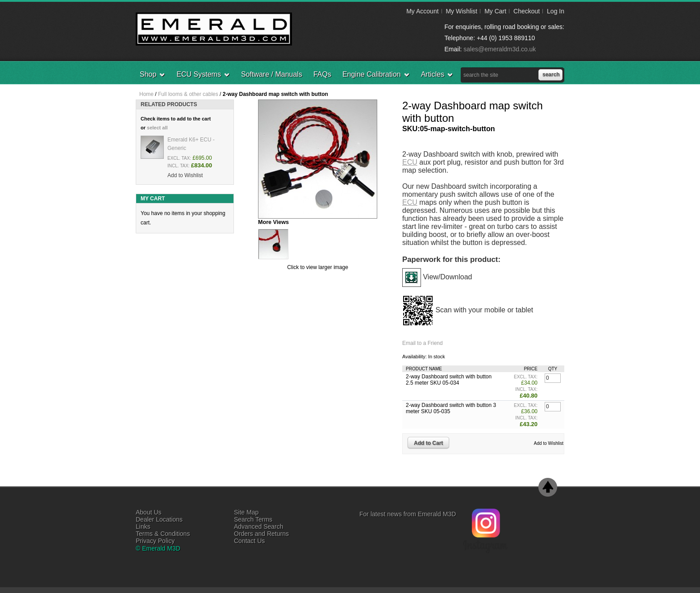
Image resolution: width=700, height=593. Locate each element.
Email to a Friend (423, 343)
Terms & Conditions (163, 534)
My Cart (495, 11)
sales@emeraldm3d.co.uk (500, 49)
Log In (556, 11)
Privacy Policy (155, 541)
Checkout (527, 11)
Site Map (246, 512)
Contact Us (249, 541)
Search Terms (253, 519)
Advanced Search (259, 527)
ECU (410, 162)
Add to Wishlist (549, 443)
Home (146, 94)
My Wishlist (461, 11)
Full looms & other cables (188, 94)
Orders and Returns (261, 534)
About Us (149, 512)
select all (157, 128)
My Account (422, 11)
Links (143, 527)
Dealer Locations (159, 519)
